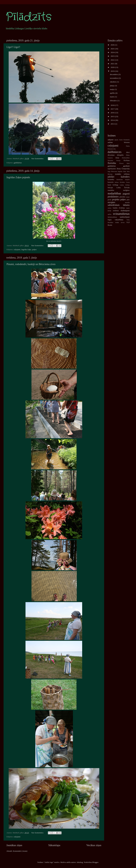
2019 (113, 71)
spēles (110, 214)
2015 (113, 116)
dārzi (128, 152)
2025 (113, 49)
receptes (111, 202)
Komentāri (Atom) (20, 851)
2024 (113, 52)
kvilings (116, 185)
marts (112, 97)
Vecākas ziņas (94, 845)
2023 (113, 56)
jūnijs (112, 86)
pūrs (128, 200)
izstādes (118, 174)
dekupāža (120, 155)
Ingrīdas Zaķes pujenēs (18, 177)
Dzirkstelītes (126, 158)
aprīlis (113, 93)
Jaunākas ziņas (14, 845)
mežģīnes (126, 190)
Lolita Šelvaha (123, 188)
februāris (114, 101)
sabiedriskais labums (119, 205)
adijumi (111, 140)
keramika (111, 179)
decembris (114, 74)
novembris (114, 78)
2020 (113, 67)
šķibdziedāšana (112, 217)
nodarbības (114, 193)
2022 (113, 60)
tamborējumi (125, 217)
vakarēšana (119, 220)
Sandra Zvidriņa (119, 208)
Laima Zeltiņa (125, 185)
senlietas (116, 211)
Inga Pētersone (112, 171)
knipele (127, 179)
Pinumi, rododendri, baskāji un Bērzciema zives (31, 264)
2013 (113, 124)
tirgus (110, 220)
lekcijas (110, 188)
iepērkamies (112, 169)
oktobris (113, 82)
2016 (113, 113)
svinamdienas (121, 214)
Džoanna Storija (114, 160)
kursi (109, 185)
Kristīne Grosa (125, 182)
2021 (113, 64)
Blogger (95, 862)
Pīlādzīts (29, 17)
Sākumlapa (54, 845)
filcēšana (127, 160)
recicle (127, 203)
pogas (128, 197)
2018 (113, 105)
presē (110, 200)
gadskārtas (18, 163)
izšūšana (127, 174)
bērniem (127, 142)
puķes (34, 249)
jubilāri (111, 177)
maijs (112, 89)
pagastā (126, 194)
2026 (113, 45)
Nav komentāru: (38, 159)
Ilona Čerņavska (123, 169)
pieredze (122, 197)
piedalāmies (113, 197)
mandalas (111, 190)
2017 (113, 109)
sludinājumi (125, 211)
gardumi (126, 166)
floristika (112, 163)
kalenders (125, 177)
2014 (113, 120)
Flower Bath (124, 163)
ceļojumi (17, 249)
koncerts (111, 182)
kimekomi (120, 179)
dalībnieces (115, 152)
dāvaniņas (111, 155)
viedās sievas (120, 222)
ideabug (80, 862)
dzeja (117, 158)
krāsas (117, 182)
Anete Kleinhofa (124, 140)
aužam (110, 142)
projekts (116, 200)
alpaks (116, 140)
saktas (110, 208)
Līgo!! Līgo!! (13, 47)
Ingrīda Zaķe (26, 249)
